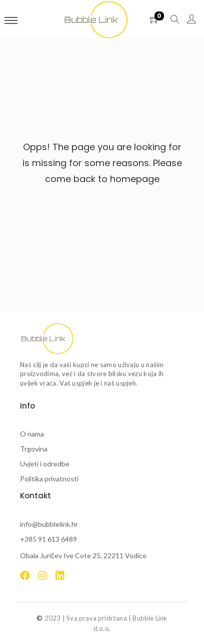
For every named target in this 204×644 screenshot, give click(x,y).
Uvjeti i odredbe (45, 464)
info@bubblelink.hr (49, 524)
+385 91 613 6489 (48, 539)
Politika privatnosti (49, 479)
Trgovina (34, 449)
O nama (32, 434)
